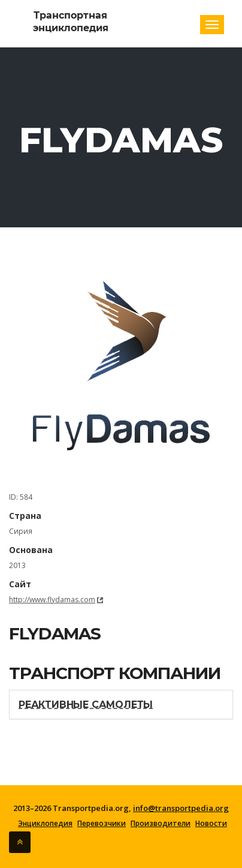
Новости (211, 824)
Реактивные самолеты (86, 705)
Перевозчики (102, 824)
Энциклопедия (45, 824)
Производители (161, 824)
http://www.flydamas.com (52, 600)
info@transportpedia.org (181, 808)
